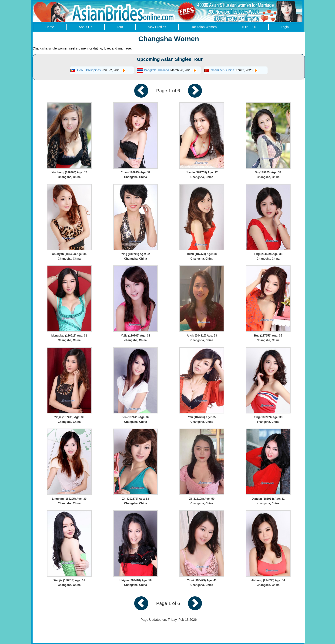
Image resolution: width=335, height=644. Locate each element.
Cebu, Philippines (89, 70)
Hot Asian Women (204, 27)
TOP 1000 (249, 27)
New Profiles (157, 27)
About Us (85, 27)
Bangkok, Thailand (156, 70)
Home (50, 27)
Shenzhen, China (223, 70)
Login (285, 27)
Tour (120, 27)
